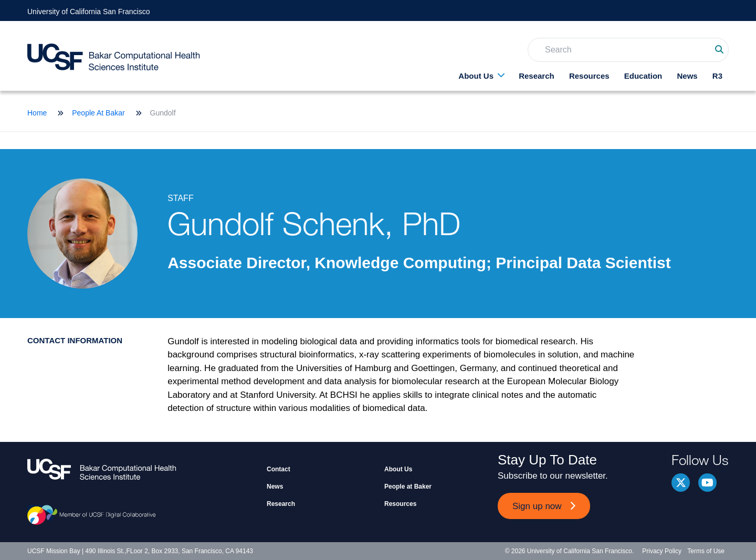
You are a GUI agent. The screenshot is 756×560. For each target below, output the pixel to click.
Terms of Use (706, 551)
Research (537, 76)
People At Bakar (98, 113)
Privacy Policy (662, 551)
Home (37, 113)
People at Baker (408, 487)
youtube (707, 483)
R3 (717, 76)
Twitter (681, 483)
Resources (589, 76)
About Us (476, 76)
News (687, 76)
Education (643, 76)
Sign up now (537, 506)
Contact (279, 469)
